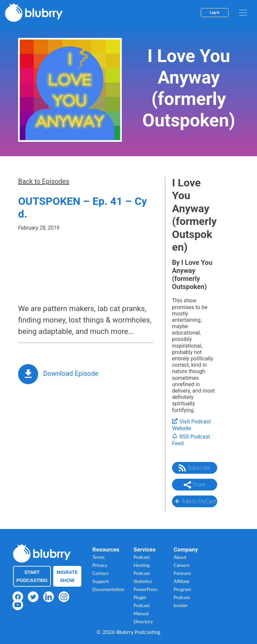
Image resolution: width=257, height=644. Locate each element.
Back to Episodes (44, 181)
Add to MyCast (195, 501)
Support (101, 581)
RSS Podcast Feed (191, 440)
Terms (99, 557)
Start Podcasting (32, 576)
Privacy (100, 565)
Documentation (108, 589)
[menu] (243, 13)
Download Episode (71, 373)
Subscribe (194, 468)
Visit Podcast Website (191, 425)
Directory (143, 621)
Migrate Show (67, 576)
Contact (101, 573)
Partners (182, 573)
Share (195, 485)
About (180, 557)
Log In (215, 13)
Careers (182, 565)
